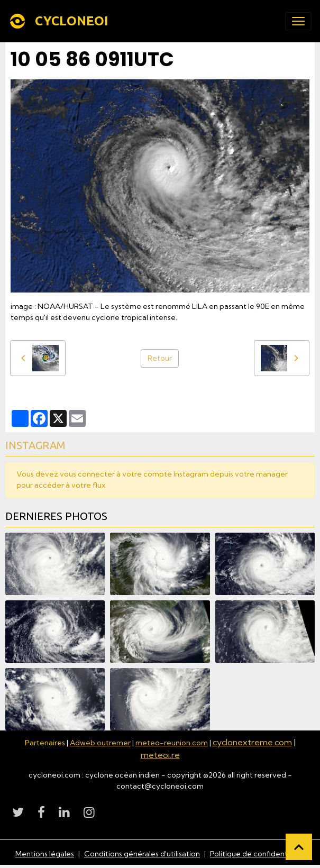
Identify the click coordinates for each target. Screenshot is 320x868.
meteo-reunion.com (172, 743)
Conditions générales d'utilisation (142, 854)
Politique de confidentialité (257, 854)
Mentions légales (45, 854)
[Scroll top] (299, 847)
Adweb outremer (100, 743)
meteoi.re (160, 755)
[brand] (61, 21)
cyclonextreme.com (252, 742)
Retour (160, 358)
